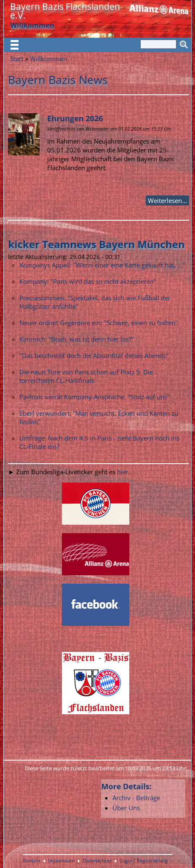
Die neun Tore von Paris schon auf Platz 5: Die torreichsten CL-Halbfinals (86, 376)
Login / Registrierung (144, 861)
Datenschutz (97, 861)
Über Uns (126, 808)
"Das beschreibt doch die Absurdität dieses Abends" (94, 355)
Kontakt (32, 861)
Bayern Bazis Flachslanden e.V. (65, 11)
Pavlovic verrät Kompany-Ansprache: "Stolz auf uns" (95, 397)
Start (17, 59)
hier (123, 472)
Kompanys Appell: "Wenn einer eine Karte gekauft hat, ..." (102, 265)
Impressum (61, 861)
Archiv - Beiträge (136, 798)
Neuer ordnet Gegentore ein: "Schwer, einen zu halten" (99, 323)
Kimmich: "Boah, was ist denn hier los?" (77, 339)
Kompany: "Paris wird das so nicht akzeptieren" (88, 281)
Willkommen (48, 59)
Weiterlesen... (167, 200)
